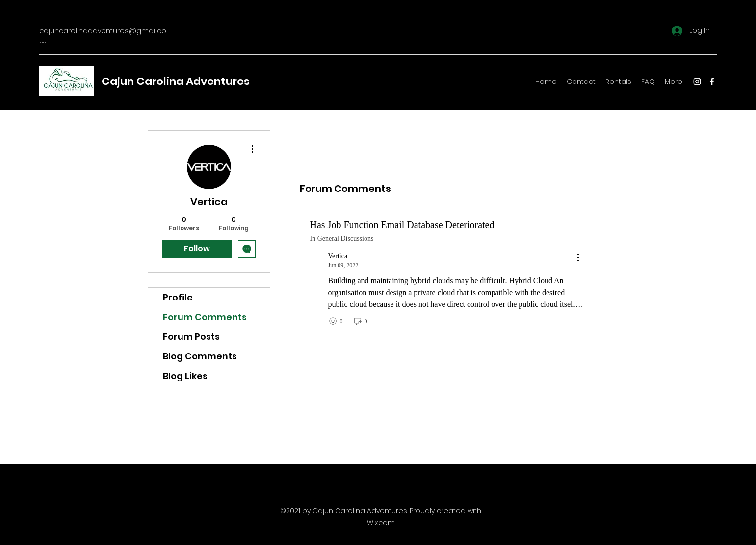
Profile (178, 297)
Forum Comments (205, 317)
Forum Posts (191, 337)
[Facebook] (712, 82)
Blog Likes (185, 376)
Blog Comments (200, 356)
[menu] (578, 258)
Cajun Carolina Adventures (176, 81)
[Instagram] (697, 82)
